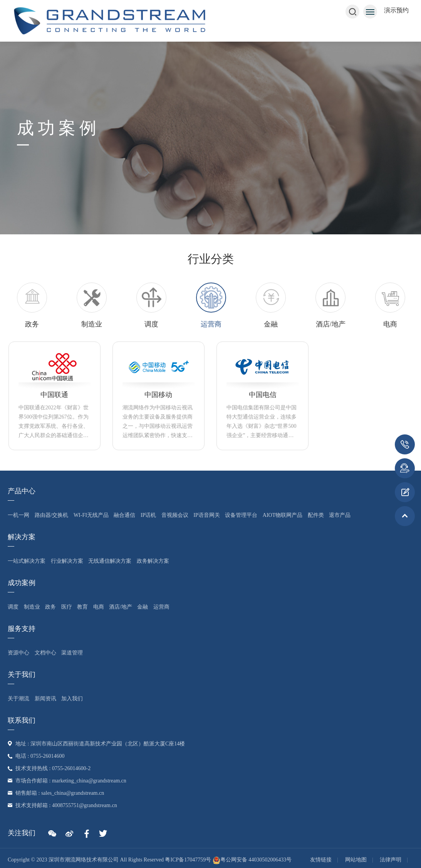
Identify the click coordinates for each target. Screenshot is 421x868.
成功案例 (22, 583)
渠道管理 (72, 653)
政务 (50, 607)
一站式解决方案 (27, 561)
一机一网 (18, 515)
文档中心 (45, 653)
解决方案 (22, 537)
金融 (143, 607)
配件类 (316, 515)
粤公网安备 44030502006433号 (252, 860)
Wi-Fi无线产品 (91, 515)
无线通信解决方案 (110, 561)
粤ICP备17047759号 (188, 860)
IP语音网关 (206, 515)
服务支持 (22, 629)
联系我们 (22, 720)
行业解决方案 (67, 561)
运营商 (161, 607)
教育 (82, 607)
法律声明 (391, 860)
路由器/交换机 (52, 515)
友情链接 (321, 860)
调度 (13, 607)
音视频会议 (175, 515)
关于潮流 (18, 699)
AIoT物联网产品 (283, 515)
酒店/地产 (121, 607)
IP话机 (148, 515)
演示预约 (396, 10)
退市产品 (340, 515)
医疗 (67, 607)
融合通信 (124, 515)
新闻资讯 (45, 699)
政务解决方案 (153, 561)
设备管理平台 (241, 515)
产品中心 (22, 491)
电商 (99, 607)
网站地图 (356, 860)
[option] (211, 306)
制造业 (32, 607)
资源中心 (18, 653)
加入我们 (72, 699)
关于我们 (22, 675)
